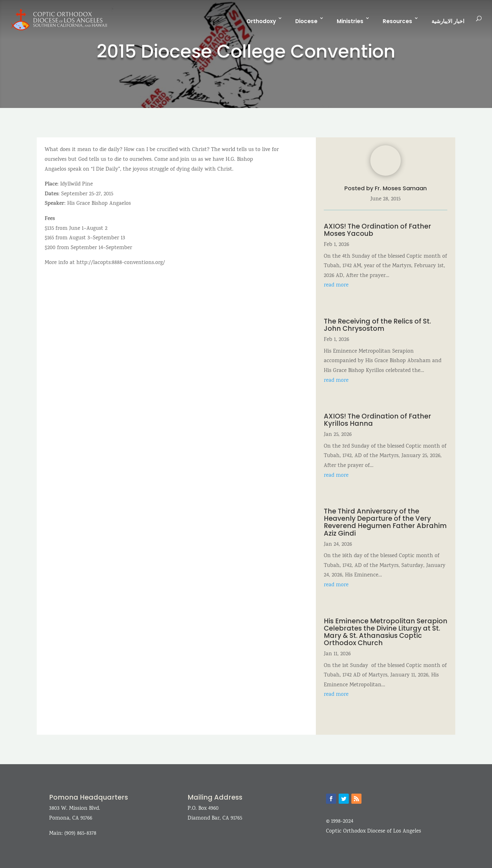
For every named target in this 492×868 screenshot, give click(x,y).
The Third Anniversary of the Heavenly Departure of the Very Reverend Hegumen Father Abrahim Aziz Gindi (385, 522)
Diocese (306, 21)
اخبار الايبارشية (448, 21)
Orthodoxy (261, 21)
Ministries (350, 21)
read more (336, 285)
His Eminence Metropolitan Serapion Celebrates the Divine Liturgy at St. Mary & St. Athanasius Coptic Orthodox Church (386, 632)
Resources (397, 21)
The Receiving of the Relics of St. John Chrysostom (377, 325)
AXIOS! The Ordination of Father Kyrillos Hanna (377, 420)
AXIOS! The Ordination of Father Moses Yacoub (377, 230)
